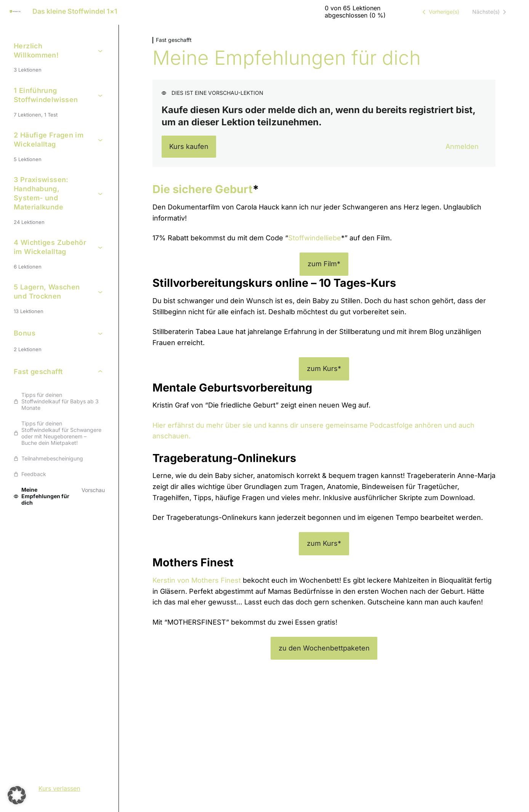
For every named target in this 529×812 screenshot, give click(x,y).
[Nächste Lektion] (491, 12)
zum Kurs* (324, 368)
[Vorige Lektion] (439, 12)
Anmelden (462, 146)
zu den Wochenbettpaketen (324, 648)
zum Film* (324, 264)
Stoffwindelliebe (315, 238)
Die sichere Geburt (203, 189)
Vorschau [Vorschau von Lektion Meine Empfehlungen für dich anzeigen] (93, 490)
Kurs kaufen (189, 146)
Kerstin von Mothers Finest (197, 580)
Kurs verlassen (59, 788)
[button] (17, 795)
